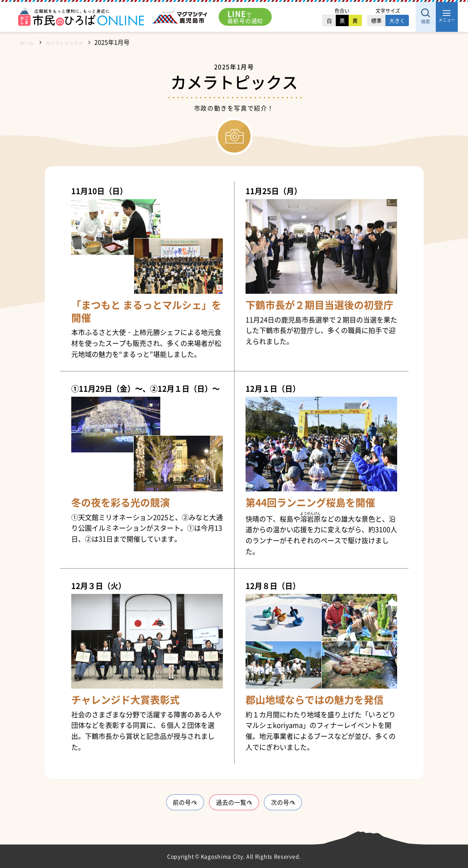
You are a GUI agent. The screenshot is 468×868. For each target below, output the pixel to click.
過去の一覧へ (234, 804)
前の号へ (161, 804)
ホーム (29, 42)
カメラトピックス (74, 42)
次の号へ (308, 804)
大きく (381, 20)
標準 (360, 20)
